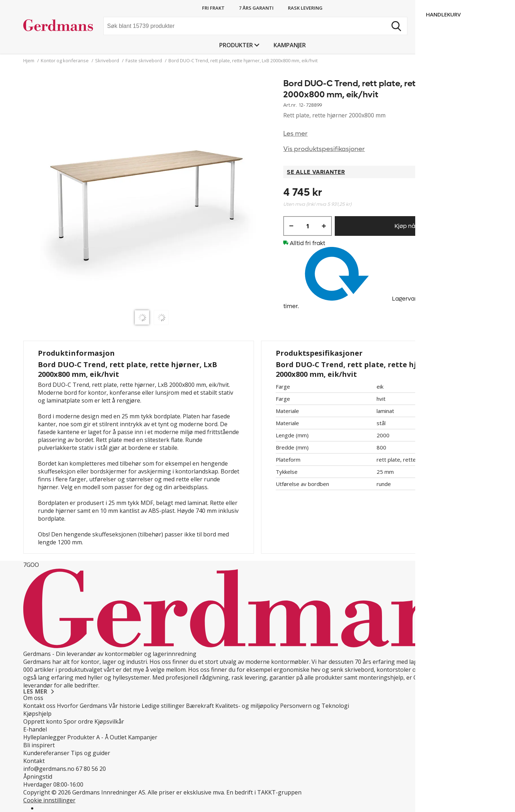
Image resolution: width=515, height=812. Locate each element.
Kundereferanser (46, 753)
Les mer (295, 134)
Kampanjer (290, 45)
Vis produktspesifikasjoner (324, 149)
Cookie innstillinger (49, 800)
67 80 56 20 (91, 769)
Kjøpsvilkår (109, 721)
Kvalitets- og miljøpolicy (247, 706)
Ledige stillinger (163, 706)
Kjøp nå (405, 226)
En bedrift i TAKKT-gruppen (264, 792)
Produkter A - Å (88, 737)
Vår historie (124, 706)
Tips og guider (90, 753)
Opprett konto (43, 721)
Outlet (118, 737)
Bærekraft (200, 706)
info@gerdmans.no (49, 769)
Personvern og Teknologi (315, 706)
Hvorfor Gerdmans (82, 706)
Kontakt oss (39, 706)
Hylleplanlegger (45, 737)
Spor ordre (78, 721)
